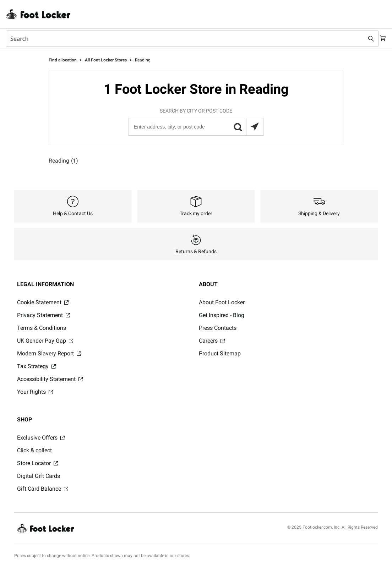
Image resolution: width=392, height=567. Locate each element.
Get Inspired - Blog (222, 315)
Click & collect (34, 450)
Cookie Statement (43, 302)
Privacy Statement (43, 315)
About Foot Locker (222, 302)
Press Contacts (218, 328)
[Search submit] (364, 39)
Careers (212, 341)
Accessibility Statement (50, 379)
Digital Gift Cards (39, 476)
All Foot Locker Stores (106, 60)
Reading (63, 161)
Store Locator (37, 463)
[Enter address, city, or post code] (196, 127)
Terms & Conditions (42, 328)
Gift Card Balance (43, 489)
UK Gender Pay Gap (45, 341)
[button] (238, 127)
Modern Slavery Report (49, 353)
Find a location (63, 60)
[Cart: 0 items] (381, 39)
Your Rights (35, 392)
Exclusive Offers (41, 438)
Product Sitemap (220, 353)
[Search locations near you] (255, 127)
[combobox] (189, 39)
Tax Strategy (36, 366)
